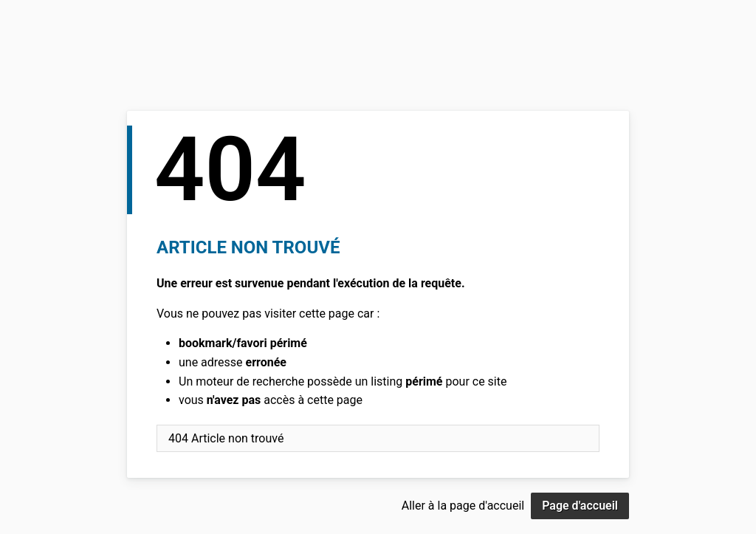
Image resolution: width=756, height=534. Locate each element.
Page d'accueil (580, 506)
